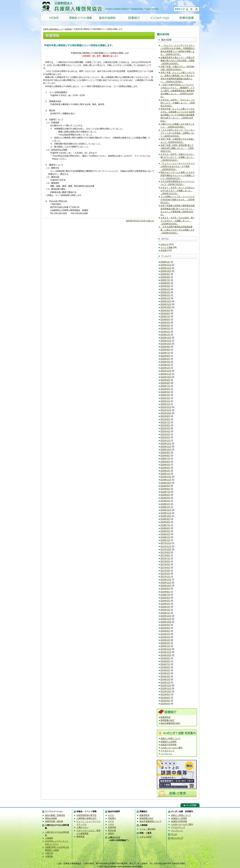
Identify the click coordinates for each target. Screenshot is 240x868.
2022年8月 (165, 383)
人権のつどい (82, 827)
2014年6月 (165, 667)
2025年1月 (165, 298)
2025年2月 (165, 295)
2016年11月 (166, 583)
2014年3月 (165, 676)
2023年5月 (165, 359)
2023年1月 (165, 368)
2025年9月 (165, 274)
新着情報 (68, 29)
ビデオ (111, 821)
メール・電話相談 (147, 829)
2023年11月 (166, 341)
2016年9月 (165, 589)
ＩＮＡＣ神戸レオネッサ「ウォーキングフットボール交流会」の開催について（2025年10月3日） (177, 133)
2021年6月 (165, 425)
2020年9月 (165, 453)
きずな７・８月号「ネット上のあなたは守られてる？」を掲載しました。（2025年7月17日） (177, 191)
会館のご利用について (170, 738)
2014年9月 (165, 658)
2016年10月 (166, 586)
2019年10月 (166, 483)
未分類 (163, 250)
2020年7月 (165, 459)
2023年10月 (166, 344)
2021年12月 (166, 407)
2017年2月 (165, 574)
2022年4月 (165, 395)
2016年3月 (165, 607)
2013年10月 (166, 691)
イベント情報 (166, 247)
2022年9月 (165, 380)
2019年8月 (165, 489)
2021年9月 (165, 416)
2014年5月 (165, 670)
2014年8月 (165, 661)
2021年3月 (165, 434)
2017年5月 (165, 564)
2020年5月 (165, 465)
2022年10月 (166, 377)
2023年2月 (165, 365)
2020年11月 (166, 447)
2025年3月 (165, 292)
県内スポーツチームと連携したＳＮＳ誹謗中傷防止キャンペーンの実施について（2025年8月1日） (177, 175)
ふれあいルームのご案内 (171, 748)
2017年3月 (165, 571)
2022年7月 (165, 386)
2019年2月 (165, 504)
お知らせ (150, 221)
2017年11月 (166, 546)
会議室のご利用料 (168, 742)
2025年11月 (166, 268)
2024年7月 (165, 316)
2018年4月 (165, 534)
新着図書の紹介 (167, 720)
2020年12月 (166, 444)
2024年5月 (165, 322)
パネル (111, 824)
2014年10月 (166, 655)
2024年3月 (165, 328)
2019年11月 (166, 480)
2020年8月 (165, 456)
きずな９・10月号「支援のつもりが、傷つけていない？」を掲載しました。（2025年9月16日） (178, 157)
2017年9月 (165, 552)
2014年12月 (166, 649)
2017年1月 (165, 577)
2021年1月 (165, 441)
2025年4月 (165, 289)
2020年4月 (165, 468)
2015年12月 (166, 616)
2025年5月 (165, 286)
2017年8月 (165, 555)
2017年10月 (166, 549)
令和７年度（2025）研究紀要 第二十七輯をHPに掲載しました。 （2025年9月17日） (177, 148)
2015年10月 (166, 622)
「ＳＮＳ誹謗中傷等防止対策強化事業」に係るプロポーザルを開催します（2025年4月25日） (177, 230)
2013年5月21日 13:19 (136, 221)
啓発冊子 (112, 818)
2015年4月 (165, 637)
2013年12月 (166, 685)
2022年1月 (165, 404)
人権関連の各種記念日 (86, 818)
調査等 (111, 833)
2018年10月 (166, 516)
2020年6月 (165, 462)
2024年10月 (166, 307)
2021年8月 (165, 419)
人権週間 (49, 838)
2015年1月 (165, 646)
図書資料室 (165, 717)
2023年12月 (166, 338)
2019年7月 (165, 492)
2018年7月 (165, 525)
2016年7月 (165, 595)
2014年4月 (165, 673)
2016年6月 (165, 598)
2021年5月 (165, 428)
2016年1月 (165, 613)
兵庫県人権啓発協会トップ (53, 29)
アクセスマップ (167, 751)
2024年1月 (165, 335)
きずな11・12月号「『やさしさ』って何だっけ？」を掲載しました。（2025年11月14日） (178, 103)
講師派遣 (80, 836)
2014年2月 (165, 679)
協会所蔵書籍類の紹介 (170, 723)
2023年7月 (165, 353)
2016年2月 (165, 610)
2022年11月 (166, 374)
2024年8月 (165, 313)
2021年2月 (165, 437)
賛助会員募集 (51, 818)
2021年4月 (165, 431)
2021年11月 (166, 410)
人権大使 (49, 853)
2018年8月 (165, 522)
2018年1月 (165, 540)
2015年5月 (165, 634)
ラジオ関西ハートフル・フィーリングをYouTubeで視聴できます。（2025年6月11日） (178, 200)
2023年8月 (165, 350)
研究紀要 (112, 830)
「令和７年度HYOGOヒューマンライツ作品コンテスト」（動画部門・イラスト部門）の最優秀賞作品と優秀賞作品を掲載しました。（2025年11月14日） (177, 91)
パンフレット (166, 754)
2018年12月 (166, 510)
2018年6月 (165, 528)
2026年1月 (165, 262)
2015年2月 (165, 643)
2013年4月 (165, 704)
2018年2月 (165, 537)
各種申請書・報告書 (54, 821)
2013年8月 (165, 694)
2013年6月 (165, 698)
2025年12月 (166, 265)
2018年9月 (165, 519)
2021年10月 (166, 413)
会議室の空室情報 (168, 745)
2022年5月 (165, 392)
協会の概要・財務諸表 (55, 815)
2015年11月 (166, 619)
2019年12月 (166, 477)
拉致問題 (112, 827)
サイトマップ (177, 838)
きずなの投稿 (145, 837)
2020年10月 (166, 450)
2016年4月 (165, 604)
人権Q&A (49, 856)
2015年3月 (165, 640)
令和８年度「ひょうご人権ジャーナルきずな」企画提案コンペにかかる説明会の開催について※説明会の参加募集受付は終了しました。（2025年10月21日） (177, 115)
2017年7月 (165, 558)
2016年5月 (165, 601)
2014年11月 (166, 652)
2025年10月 (166, 271)
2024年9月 (165, 310)
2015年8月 (165, 628)
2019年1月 (165, 507)
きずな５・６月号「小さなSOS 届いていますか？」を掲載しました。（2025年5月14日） (178, 221)
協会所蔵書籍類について (150, 821)
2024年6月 (165, 319)
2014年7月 (165, 664)
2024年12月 (166, 301)
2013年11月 (166, 688)
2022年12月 (166, 371)
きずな (111, 815)
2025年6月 (165, 283)
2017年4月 (165, 568)
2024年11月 (166, 304)
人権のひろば (114, 837)
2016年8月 (165, 592)
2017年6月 (165, 561)
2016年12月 (166, 580)
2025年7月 (165, 280)
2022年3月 (165, 398)
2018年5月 (165, 531)
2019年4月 (165, 501)
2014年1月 (165, 682)
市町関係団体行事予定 (86, 815)
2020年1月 (165, 474)
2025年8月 (165, 277)
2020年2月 (165, 471)
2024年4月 (165, 325)
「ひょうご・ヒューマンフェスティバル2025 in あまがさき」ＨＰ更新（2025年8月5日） (177, 166)
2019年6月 (165, 495)
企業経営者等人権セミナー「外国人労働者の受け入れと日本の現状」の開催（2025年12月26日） (177, 61)
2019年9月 (165, 486)
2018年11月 (166, 513)
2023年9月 (165, 347)
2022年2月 (165, 401)
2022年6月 (165, 389)
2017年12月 (166, 543)
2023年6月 (165, 356)
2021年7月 (165, 422)
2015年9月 (165, 625)
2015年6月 (165, 631)
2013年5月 (165, 701)
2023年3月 (165, 362)
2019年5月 (165, 498)
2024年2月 (165, 332)
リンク (174, 834)
